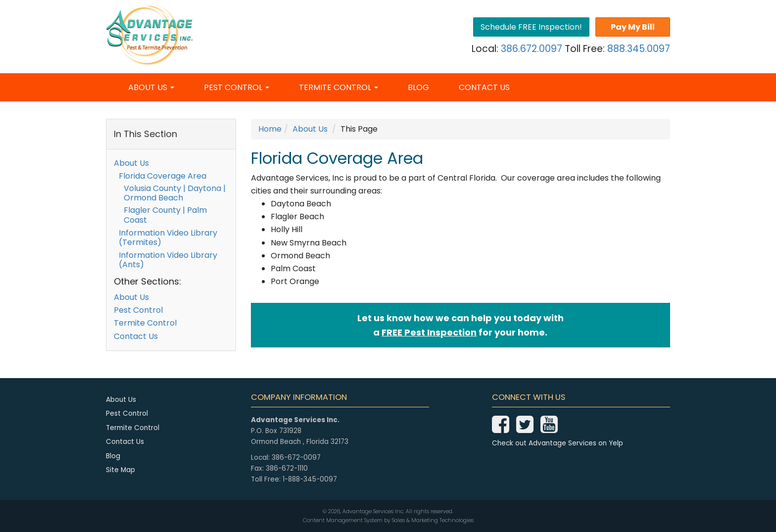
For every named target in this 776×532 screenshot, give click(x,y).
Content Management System (343, 520)
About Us (151, 87)
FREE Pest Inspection (429, 332)
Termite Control (339, 87)
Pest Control (237, 87)
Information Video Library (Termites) (168, 238)
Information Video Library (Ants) (168, 260)
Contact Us (484, 87)
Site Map (121, 470)
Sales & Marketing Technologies (433, 520)
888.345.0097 (639, 49)
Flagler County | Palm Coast (165, 215)
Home (270, 129)
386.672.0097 (532, 49)
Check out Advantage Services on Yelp (558, 443)
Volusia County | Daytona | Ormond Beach (175, 193)
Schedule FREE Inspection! (531, 27)
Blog (418, 87)
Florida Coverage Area (163, 176)
